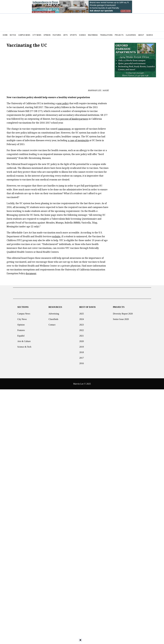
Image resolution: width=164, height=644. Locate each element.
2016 (82, 362)
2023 (82, 324)
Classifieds (53, 318)
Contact (52, 324)
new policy (63, 103)
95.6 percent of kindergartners (72, 119)
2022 (82, 329)
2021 (82, 335)
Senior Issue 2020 (121, 318)
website (56, 236)
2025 (82, 313)
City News (22, 318)
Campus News (24, 313)
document (31, 273)
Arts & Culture (24, 340)
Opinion (21, 324)
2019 (82, 346)
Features (21, 329)
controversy (64, 129)
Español (21, 335)
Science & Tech (24, 346)
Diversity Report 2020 (123, 313)
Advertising (54, 313)
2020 (82, 340)
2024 (82, 318)
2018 (82, 351)
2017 (82, 357)
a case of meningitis (78, 140)
